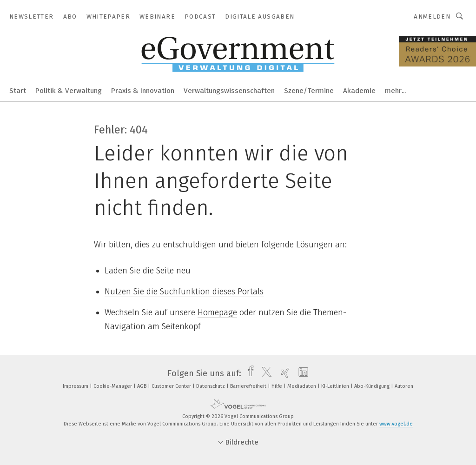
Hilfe (278, 386)
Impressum (76, 386)
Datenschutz (211, 386)
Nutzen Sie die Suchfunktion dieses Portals (184, 292)
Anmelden (432, 17)
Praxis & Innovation (143, 91)
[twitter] (264, 373)
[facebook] (248, 373)
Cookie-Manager (113, 386)
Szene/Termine (309, 91)
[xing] (283, 373)
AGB (142, 386)
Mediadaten (302, 386)
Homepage (217, 312)
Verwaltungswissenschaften (229, 91)
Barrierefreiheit (249, 386)
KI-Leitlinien (336, 386)
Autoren (404, 386)
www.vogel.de (396, 424)
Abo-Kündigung (373, 386)
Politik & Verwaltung (69, 91)
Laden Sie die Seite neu (148, 271)
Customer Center (172, 386)
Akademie (359, 91)
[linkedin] (301, 373)
